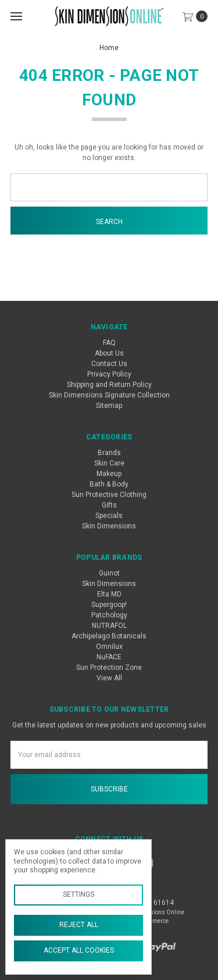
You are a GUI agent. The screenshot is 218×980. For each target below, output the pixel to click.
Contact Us (109, 364)
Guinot (109, 573)
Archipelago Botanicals (109, 636)
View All (109, 678)
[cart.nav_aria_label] (198, 16)
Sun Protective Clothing (109, 495)
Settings (78, 894)
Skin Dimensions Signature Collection (109, 395)
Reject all (79, 925)
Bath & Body (109, 484)
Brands (109, 453)
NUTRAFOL (109, 626)
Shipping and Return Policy (109, 385)
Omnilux (109, 647)
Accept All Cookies (79, 950)
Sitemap (109, 406)
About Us (109, 353)
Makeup (109, 474)
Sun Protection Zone (109, 667)
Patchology (109, 615)
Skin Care (109, 463)
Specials (109, 516)
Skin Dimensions (109, 526)
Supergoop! (109, 605)
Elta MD (109, 594)
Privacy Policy (109, 374)
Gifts (109, 505)
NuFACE (109, 657)
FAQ (109, 343)
